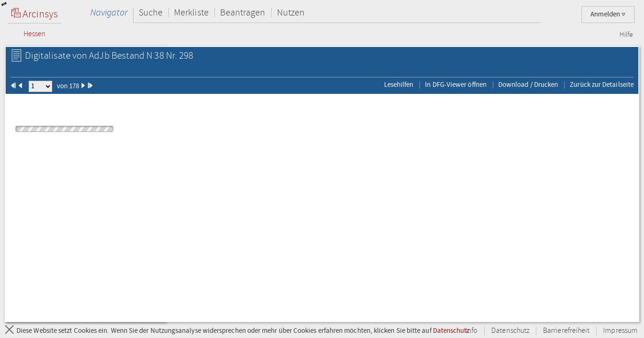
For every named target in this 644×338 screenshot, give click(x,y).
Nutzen (291, 12)
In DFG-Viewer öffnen (456, 84)
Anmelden (608, 14)
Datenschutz (451, 330)
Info (471, 331)
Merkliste (191, 12)
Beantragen (243, 12)
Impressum (620, 331)
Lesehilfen (399, 84)
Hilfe (626, 35)
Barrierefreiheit (566, 331)
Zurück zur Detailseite (602, 84)
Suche (151, 12)
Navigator (109, 12)
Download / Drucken (528, 84)
